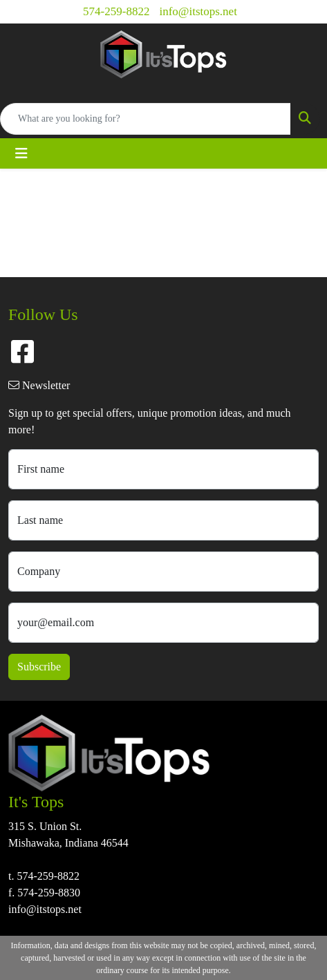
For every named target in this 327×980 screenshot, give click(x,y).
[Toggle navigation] (21, 153)
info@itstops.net (198, 11)
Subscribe (39, 667)
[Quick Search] (146, 119)
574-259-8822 (116, 11)
